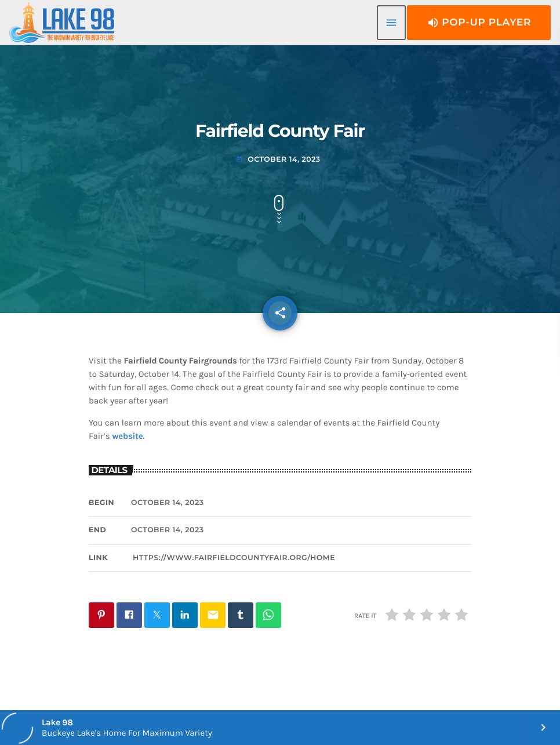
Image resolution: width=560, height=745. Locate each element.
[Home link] (62, 23)
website (127, 436)
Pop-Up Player (479, 23)
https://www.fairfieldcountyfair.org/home (234, 558)
